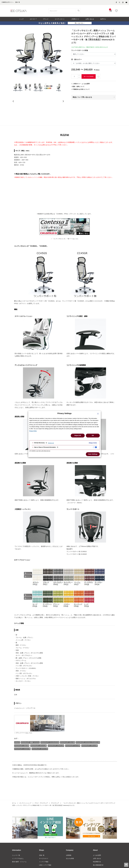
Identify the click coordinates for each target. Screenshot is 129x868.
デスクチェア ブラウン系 (56, 753)
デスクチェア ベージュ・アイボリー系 (88, 750)
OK (93, 435)
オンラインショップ (26, 811)
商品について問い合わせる (82, 98)
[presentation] (13, 106)
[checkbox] (95, 447)
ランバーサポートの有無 (80, 52)
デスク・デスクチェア (43, 811)
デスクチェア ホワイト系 (40, 756)
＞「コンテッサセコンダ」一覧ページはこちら (64, 237)
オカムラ (17, 750)
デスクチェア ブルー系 (22, 753)
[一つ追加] (79, 77)
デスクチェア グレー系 (68, 750)
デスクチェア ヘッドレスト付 (50, 750)
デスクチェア (58, 811)
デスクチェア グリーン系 (39, 753)
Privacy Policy (33, 431)
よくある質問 (97, 863)
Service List (51, 443)
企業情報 (69, 863)
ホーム (14, 811)
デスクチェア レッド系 (73, 753)
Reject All (78, 435)
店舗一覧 (42, 863)
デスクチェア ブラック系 (90, 753)
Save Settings (93, 454)
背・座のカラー (77, 61)
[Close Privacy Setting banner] (98, 414)
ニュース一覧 (16, 863)
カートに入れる (89, 78)
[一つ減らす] (79, 79)
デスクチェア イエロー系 (22, 756)
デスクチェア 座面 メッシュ (30, 750)
